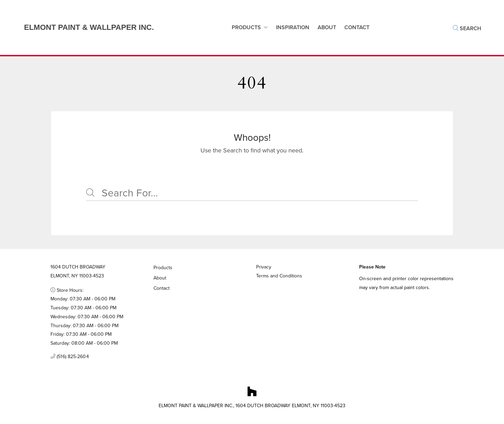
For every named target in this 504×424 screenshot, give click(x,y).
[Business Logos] (82, 27)
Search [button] (467, 28)
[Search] (252, 193)
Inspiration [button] (293, 27)
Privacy (264, 267)
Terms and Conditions (279, 276)
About (327, 27)
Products (246, 27)
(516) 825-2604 (70, 357)
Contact (162, 288)
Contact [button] (357, 27)
